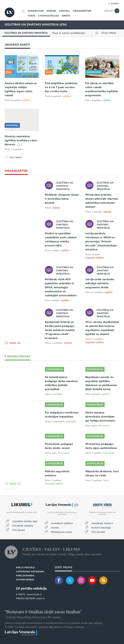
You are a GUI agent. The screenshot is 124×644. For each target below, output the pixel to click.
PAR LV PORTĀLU (26, 568)
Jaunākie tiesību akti (25, 521)
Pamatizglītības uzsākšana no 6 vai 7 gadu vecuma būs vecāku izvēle (61, 87)
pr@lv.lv (41, 599)
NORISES (52, 11)
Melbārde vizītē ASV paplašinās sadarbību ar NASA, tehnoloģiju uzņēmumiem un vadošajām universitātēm (61, 287)
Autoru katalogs (101, 528)
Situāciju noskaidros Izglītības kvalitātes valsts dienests (21, 140)
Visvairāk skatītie (23, 526)
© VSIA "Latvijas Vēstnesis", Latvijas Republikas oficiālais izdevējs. (45, 627)
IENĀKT (115, 4)
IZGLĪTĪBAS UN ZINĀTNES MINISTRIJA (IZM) (36, 25)
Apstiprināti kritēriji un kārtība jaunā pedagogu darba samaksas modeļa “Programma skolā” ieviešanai (60, 330)
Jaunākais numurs (102, 523)
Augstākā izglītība (95, 258)
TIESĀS (32, 16)
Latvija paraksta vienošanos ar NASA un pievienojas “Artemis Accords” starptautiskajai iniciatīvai (101, 242)
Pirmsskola (104, 426)
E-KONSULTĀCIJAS (49, 16)
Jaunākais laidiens (62, 523)
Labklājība (57, 394)
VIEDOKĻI (65, 11)
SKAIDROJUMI (36, 11)
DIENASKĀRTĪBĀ (82, 11)
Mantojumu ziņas (62, 532)
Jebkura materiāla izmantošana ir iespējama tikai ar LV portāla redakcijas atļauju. (54, 623)
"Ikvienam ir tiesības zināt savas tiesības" (43, 612)
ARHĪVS (66, 16)
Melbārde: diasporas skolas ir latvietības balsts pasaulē (62, 199)
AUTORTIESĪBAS (25, 580)
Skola (106, 480)
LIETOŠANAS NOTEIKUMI (30, 572)
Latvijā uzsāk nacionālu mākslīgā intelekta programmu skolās (100, 283)
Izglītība (27, 100)
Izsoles (55, 528)
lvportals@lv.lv (34, 595)
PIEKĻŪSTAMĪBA (25, 576)
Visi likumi (19, 530)
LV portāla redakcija (31, 588)
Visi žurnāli (98, 532)
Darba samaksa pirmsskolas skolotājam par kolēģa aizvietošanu (100, 417)
